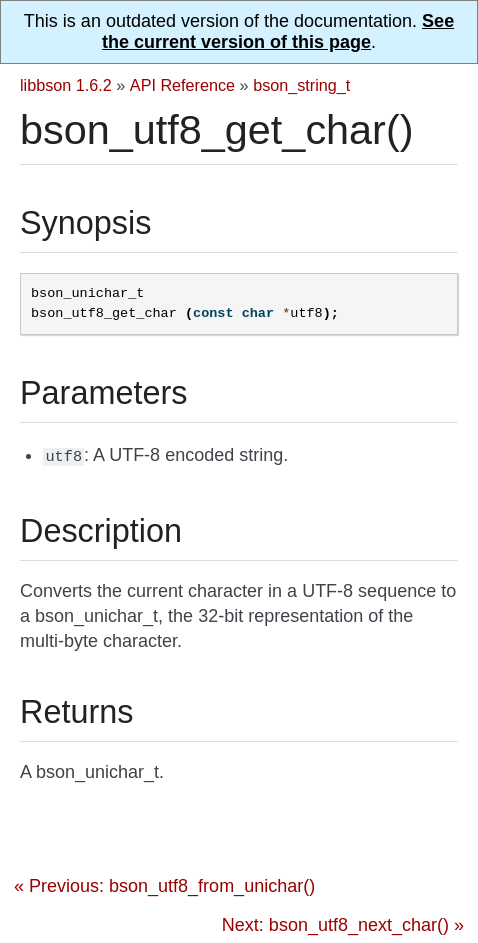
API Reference (182, 85)
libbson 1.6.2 (66, 85)
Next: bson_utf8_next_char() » (343, 923)
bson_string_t (301, 85)
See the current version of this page (278, 31)
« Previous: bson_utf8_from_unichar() (164, 884)
